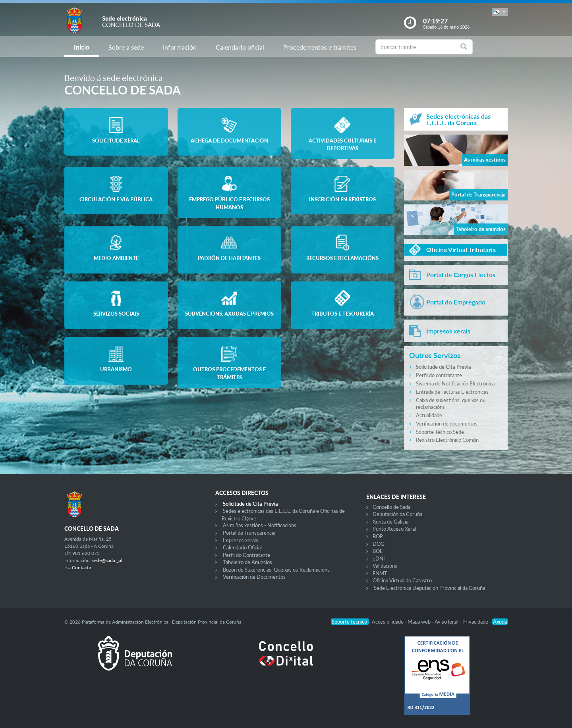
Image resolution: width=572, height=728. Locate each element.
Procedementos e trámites (320, 47)
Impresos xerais (241, 540)
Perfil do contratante (439, 375)
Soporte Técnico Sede (440, 432)
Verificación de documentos (447, 424)
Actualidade (429, 415)
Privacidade (476, 622)
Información (180, 47)
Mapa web (420, 622)
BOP (378, 536)
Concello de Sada (391, 507)
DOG (379, 544)
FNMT (380, 573)
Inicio (82, 47)
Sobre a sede (126, 47)
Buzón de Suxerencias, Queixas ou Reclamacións (276, 570)
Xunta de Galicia (390, 522)
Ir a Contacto (78, 567)
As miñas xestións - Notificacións (260, 525)
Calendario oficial (240, 47)
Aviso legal (447, 622)
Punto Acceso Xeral (394, 529)
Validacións (385, 566)
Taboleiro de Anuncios (247, 562)
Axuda (500, 622)
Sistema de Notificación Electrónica (455, 383)
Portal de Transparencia (249, 533)
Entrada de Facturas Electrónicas (452, 392)
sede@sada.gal (107, 560)
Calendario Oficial (242, 547)
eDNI (379, 559)
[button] (500, 12)
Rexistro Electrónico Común (447, 440)
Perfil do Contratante (246, 555)
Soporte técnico (350, 622)
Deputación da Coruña (397, 514)
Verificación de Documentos (254, 577)
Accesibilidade (388, 622)
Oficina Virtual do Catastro (402, 580)
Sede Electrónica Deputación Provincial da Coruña (429, 588)
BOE (378, 551)
